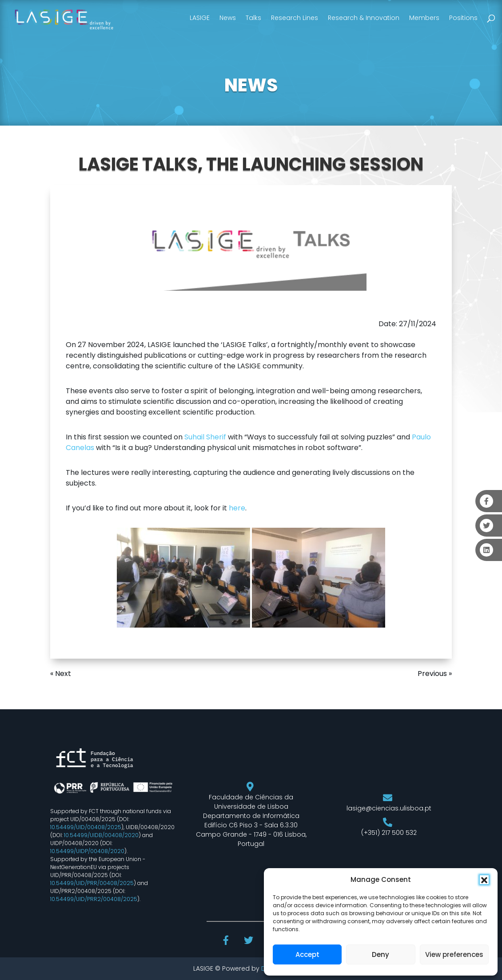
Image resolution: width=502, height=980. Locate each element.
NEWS (251, 85)
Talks (253, 18)
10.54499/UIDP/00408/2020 (87, 851)
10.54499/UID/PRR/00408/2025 (92, 883)
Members (424, 18)
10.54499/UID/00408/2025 (86, 827)
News (228, 18)
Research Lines (295, 18)
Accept (307, 954)
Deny (380, 954)
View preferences (454, 954)
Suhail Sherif (205, 437)
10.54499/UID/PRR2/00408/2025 (94, 899)
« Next (61, 674)
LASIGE (200, 18)
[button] (484, 880)
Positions (463, 18)
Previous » (435, 674)
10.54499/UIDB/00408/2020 (101, 835)
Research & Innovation (364, 18)
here (237, 508)
